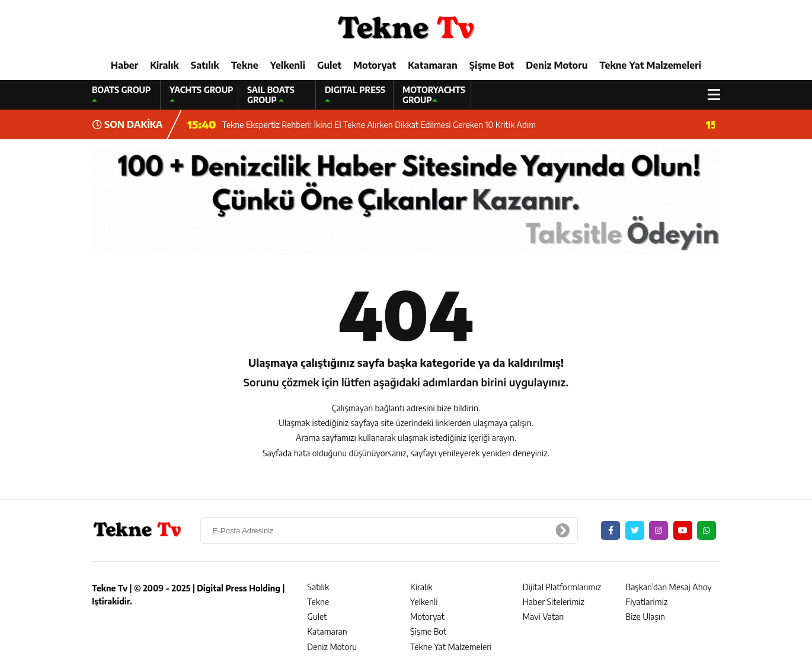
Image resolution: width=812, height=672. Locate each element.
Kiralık (164, 65)
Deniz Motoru (557, 65)
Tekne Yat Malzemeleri (650, 65)
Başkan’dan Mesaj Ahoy (668, 587)
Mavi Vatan (544, 617)
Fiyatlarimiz (646, 602)
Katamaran (433, 65)
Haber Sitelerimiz (554, 602)
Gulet (329, 65)
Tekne (245, 65)
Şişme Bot (492, 65)
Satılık (205, 65)
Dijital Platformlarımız (562, 587)
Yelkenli (288, 65)
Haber (124, 65)
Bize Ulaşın (645, 617)
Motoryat (375, 65)
